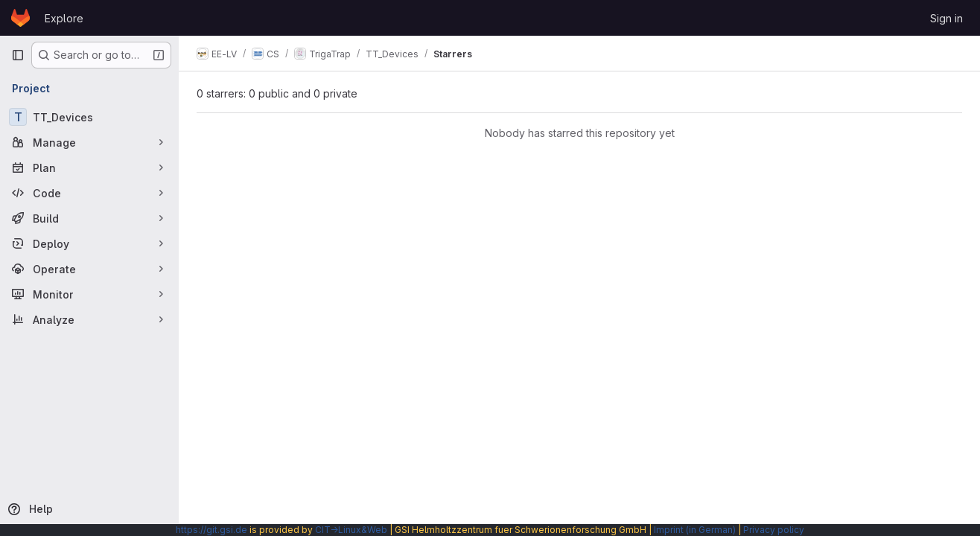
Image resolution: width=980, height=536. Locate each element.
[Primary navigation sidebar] (18, 55)
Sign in (946, 18)
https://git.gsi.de (211, 530)
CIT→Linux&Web (351, 530)
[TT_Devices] (89, 117)
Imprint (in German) (695, 530)
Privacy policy (774, 530)
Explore (64, 18)
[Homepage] (20, 18)
